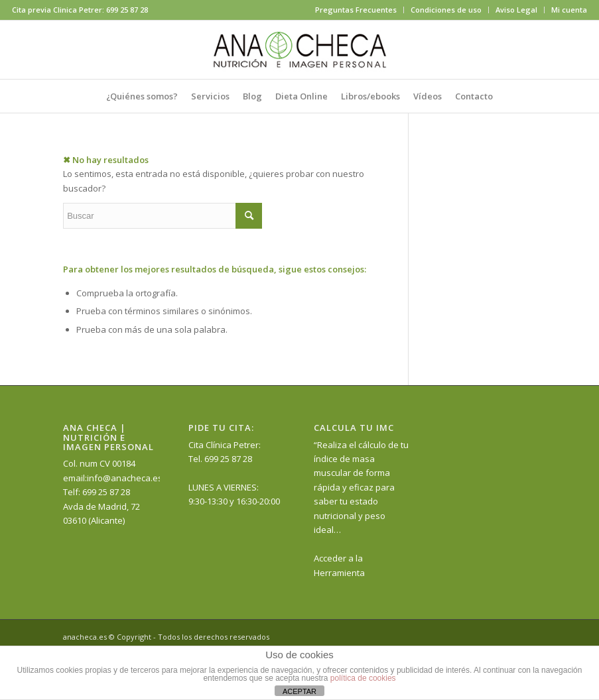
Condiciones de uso (446, 10)
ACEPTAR (299, 691)
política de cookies (363, 678)
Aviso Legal (516, 10)
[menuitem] (356, 10)
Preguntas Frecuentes (356, 10)
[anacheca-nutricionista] (300, 50)
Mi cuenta (569, 10)
